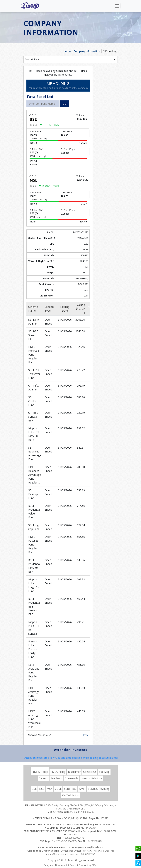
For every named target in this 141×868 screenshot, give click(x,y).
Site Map (104, 772)
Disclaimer (74, 772)
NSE (42, 789)
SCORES (93, 789)
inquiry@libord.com (56, 854)
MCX (50, 789)
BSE (34, 789)
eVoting (105, 789)
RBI (74, 789)
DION (95, 865)
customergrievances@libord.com (85, 847)
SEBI (67, 789)
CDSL (58, 789)
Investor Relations (92, 778)
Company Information (87, 51)
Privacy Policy (40, 772)
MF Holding (110, 51)
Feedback (56, 778)
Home (67, 51)
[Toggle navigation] (117, 6)
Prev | (87, 735)
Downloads (71, 778)
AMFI (82, 789)
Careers (43, 778)
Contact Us (90, 772)
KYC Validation (70, 795)
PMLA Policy (58, 772)
